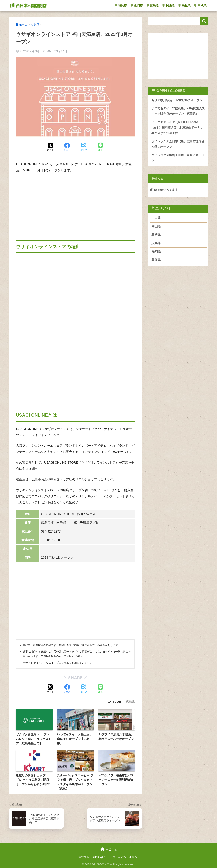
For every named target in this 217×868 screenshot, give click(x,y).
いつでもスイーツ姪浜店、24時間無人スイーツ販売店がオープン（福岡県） (178, 117)
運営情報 (84, 857)
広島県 (153, 5)
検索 (204, 21)
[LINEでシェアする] (100, 147)
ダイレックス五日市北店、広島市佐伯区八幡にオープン (178, 151)
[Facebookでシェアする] (67, 147)
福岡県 (121, 5)
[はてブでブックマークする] (84, 147)
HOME (109, 849)
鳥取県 (200, 5)
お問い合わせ (101, 857)
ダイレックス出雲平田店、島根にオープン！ (178, 165)
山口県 (137, 5)
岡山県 (169, 5)
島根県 (185, 5)
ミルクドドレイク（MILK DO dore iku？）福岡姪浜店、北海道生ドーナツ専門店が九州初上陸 (177, 134)
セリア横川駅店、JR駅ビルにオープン (177, 103)
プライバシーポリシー (126, 857)
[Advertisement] (75, 204)
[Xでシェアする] (50, 147)
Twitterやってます (164, 197)
